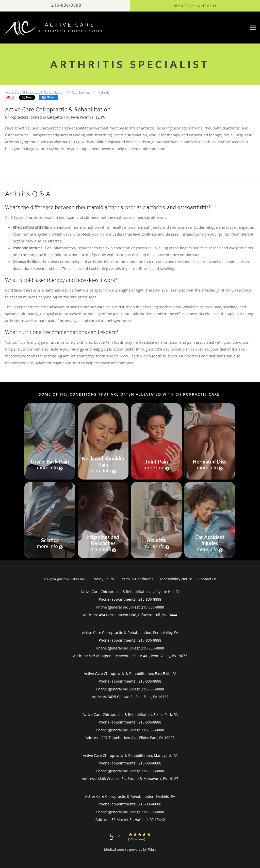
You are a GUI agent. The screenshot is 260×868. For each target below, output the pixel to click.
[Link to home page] (52, 28)
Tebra (152, 849)
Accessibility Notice (176, 579)
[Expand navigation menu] (253, 28)
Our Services (81, 92)
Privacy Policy (103, 579)
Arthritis (104, 92)
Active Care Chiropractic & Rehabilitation (35, 92)
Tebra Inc (78, 579)
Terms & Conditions (137, 579)
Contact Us (207, 579)
